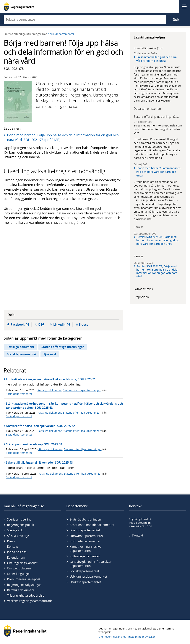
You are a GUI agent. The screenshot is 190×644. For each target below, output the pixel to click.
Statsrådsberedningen (85, 519)
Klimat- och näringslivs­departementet (86, 549)
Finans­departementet (85, 530)
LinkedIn (62, 325)
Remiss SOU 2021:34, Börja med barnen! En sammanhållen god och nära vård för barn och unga (158, 240)
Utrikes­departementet (85, 582)
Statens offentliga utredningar (63, 347)
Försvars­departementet (86, 536)
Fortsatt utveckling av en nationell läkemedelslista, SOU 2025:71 (51, 379)
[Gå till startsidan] (19, 7)
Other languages (19, 574)
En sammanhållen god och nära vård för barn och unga (156, 59)
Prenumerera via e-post (24, 579)
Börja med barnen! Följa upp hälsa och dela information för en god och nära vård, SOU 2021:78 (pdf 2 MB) (63, 137)
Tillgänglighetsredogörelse (26, 595)
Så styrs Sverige (18, 536)
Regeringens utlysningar (24, 585)
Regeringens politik (20, 525)
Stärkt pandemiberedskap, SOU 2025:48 (34, 444)
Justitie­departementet (85, 541)
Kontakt (13, 547)
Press (11, 541)
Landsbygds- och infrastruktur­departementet (91, 564)
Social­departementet (84, 571)
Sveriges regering (19, 519)
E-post (83, 325)
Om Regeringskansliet (22, 563)
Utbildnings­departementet (88, 576)
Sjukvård (50, 354)
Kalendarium (16, 558)
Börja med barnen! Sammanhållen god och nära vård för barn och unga (158, 172)
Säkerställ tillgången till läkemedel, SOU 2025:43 (39, 462)
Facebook (20, 325)
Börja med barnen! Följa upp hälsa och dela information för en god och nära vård (158, 129)
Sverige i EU (15, 530)
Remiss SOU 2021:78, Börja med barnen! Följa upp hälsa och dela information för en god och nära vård (157, 271)
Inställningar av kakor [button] (142, 637)
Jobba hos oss (17, 552)
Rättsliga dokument (20, 347)
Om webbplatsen (19, 568)
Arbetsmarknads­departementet (92, 525)
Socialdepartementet (61, 34)
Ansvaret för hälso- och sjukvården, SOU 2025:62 (40, 426)
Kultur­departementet (85, 556)
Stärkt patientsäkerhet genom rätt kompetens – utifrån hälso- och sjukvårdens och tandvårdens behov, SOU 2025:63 (64, 406)
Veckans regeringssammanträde (30, 601)
